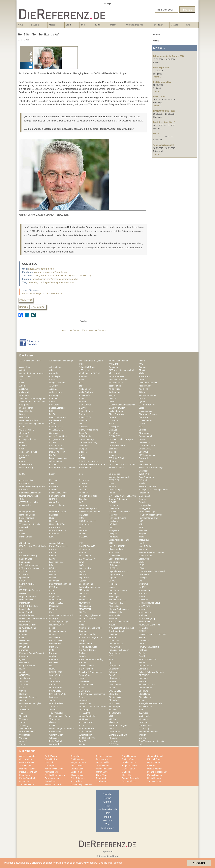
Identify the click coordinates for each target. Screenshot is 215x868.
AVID (81, 398)
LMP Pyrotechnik (27, 584)
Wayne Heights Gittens (81, 784)
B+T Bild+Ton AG (147, 405)
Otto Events (55, 637)
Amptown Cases (117, 376)
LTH (21, 587)
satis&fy (23, 672)
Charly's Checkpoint (88, 430)
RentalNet (54, 662)
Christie (142, 430)
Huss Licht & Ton (57, 524)
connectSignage (87, 439)
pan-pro (83, 641)
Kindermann (85, 549)
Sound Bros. (55, 691)
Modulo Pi (143, 615)
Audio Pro (143, 389)
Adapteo (23, 370)
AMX (22, 380)
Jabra (141, 537)
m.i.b (51, 590)
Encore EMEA (86, 468)
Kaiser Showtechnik (58, 546)
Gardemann (144, 496)
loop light (113, 584)
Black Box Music (117, 414)
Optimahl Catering (88, 634)
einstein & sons (26, 464)
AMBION (83, 376)
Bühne (100, 26)
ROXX (22, 669)
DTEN (82, 458)
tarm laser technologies (30, 703)
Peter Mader (102, 778)
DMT (81, 455)
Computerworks (146, 436)
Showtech (143, 681)
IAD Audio (114, 524)
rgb (110, 662)
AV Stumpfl (54, 395)
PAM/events (25, 641)
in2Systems (114, 530)
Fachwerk (54, 486)
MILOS (82, 612)
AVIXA (142, 398)
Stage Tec (114, 694)
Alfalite (142, 373)
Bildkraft (83, 414)
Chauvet (113, 430)
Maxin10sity (25, 603)
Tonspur (53, 710)
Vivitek (52, 725)
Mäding (112, 593)
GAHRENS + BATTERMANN (122, 496)
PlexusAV (54, 647)
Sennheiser (25, 678)
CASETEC (84, 427)
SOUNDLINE (115, 691)
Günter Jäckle (103, 762)
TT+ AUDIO (84, 713)
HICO (82, 518)
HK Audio (54, 521)
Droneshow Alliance (58, 458)
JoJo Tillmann (103, 766)
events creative (26, 480)
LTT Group (54, 587)
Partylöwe (24, 644)
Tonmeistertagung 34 (163, 145)
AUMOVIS (24, 395)
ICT (140, 524)
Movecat (113, 618)
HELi (51, 518)
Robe (52, 666)
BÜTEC (53, 424)
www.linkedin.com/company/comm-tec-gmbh (56, 279)
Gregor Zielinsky (78, 762)
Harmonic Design (147, 512)
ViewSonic (144, 719)
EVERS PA (114, 480)
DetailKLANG (145, 449)
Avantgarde (84, 395)
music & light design (59, 622)
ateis (81, 386)
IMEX (22, 530)
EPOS (22, 474)
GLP (81, 502)
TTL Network (115, 713)
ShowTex (24, 685)
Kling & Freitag (116, 549)
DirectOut (143, 452)
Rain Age (53, 659)
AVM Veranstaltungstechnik (32, 402)
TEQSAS (53, 707)
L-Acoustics (114, 556)
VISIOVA (143, 722)
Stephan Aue (102, 781)
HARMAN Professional (120, 512)
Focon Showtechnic (58, 493)
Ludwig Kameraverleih (89, 587)
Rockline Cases (86, 666)
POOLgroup (115, 647)
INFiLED (143, 530)
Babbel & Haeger (57, 408)
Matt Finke (127, 772)
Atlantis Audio (145, 386)
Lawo (82, 562)
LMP (141, 581)
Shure (52, 685)
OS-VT (23, 637)
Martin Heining (52, 772)
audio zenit (24, 392)
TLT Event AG (145, 707)
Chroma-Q (24, 433)
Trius (141, 710)
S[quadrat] (114, 700)
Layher (142, 562)
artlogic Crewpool (57, 383)
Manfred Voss (77, 769)
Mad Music (84, 593)
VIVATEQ (24, 725)
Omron (52, 634)
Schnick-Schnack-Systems (151, 672)
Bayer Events (26, 411)
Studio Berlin (145, 697)
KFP (21, 549)
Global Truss (55, 502)
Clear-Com (84, 433)
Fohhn (112, 493)
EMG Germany (26, 468)
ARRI (141, 380)
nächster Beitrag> (98, 330)
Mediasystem (85, 606)
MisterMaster (145, 612)
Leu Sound (54, 571)
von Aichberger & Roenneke (62, 729)
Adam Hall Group (87, 367)
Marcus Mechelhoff (28, 772)
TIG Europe (114, 707)
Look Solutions (86, 584)
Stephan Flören (129, 781)
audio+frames (56, 392)
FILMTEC (54, 490)
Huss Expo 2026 (161, 68)
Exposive (83, 483)
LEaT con (54, 568)
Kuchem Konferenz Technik (152, 553)
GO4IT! (112, 502)
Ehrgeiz (112, 461)
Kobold (52, 553)
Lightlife (53, 578)
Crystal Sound (56, 446)
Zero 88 (83, 741)
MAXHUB (143, 600)
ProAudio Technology (119, 650)
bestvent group (116, 411)
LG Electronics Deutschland (152, 571)
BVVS (112, 424)
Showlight (24, 681)
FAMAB (112, 486)
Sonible (23, 691)
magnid (82, 597)
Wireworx (24, 738)
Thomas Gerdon (27, 784)
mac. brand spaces (118, 590)
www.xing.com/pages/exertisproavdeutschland (52, 282)
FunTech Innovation (88, 496)
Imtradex (83, 530)
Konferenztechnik (137, 26)
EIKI (141, 461)
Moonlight (54, 618)
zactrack (23, 741)
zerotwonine (115, 741)
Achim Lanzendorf (28, 756)
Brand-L (113, 417)
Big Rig (53, 414)
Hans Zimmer (154, 762)
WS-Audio (54, 738)
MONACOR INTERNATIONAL (33, 618)
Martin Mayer (102, 772)
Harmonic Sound (27, 515)
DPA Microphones (147, 455)
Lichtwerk (24, 574)
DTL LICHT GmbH (117, 458)
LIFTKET (83, 574)
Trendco (113, 710)
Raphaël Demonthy (131, 778)
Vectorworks (144, 716)
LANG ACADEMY (87, 559)
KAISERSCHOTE (87, 546)
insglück (143, 534)
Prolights (53, 653)
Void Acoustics (26, 729)
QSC (111, 656)
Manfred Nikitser (27, 769)
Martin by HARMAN (118, 600)
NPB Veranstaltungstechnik (122, 628)
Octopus (83, 631)
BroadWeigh (55, 420)
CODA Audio (85, 436)
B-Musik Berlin (26, 408)
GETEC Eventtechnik (29, 502)
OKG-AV (23, 634)
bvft (81, 424)
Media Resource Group (150, 603)
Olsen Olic (127, 775)
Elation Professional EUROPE (93, 464)
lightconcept (25, 578)
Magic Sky (54, 597)
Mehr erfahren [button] (115, 863)
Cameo (23, 427)
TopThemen (158, 25)
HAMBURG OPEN (58, 512)
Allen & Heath (26, 376)
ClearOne (113, 433)
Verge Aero (54, 719)
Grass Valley (25, 505)
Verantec (23, 719)
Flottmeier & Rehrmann (30, 493)
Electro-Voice (145, 464)
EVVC (52, 483)
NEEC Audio (145, 622)
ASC (81, 383)
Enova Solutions (116, 468)
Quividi (142, 656)
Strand (82, 697)
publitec (53, 656)
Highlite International (148, 518)
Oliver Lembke (77, 775)
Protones (24, 656)
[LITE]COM (114, 744)
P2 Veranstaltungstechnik (91, 637)
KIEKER (53, 549)
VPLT (111, 729)
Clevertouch (144, 433)
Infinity (22, 534)
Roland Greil (25, 781)
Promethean (115, 653)
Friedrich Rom (154, 759)
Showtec (113, 681)
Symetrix (23, 700)
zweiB (82, 744)
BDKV (52, 411)
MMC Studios (115, 615)
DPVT (22, 458)
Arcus (82, 380)
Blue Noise (24, 417)
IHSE (141, 527)
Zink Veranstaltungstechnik (151, 741)
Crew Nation (145, 442)
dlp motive (24, 455)
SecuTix (113, 675)
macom (53, 593)
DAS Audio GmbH (147, 446)
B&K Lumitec (85, 405)
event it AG (144, 474)
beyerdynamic (145, 411)
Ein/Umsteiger (38, 307)
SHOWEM (144, 678)
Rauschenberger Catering (91, 659)
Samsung (143, 669)
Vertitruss (83, 719)
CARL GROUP (56, 427)
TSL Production (56, 713)
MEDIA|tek (114, 606)
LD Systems (115, 565)
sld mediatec (115, 685)
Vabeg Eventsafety (88, 716)
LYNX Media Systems (29, 590)
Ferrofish (23, 490)
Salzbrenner (115, 669)
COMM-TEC (26, 300)
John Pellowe (77, 766)
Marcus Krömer (154, 769)
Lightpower (84, 578)
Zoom (22, 744)
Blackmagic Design (148, 414)
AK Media (54, 373)
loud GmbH (144, 584)
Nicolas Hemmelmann (55, 775)
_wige (141, 744)
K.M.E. (142, 543)
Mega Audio (25, 609)
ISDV (52, 537)
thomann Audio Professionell (92, 707)
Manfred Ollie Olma (54, 769)
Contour (142, 439)
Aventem (53, 398)
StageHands (145, 694)
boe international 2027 (164, 122)
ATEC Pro (54, 386)
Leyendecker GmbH (118, 571)
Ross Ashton (76, 781)
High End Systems (118, 518)
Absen (142, 361)
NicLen (112, 625)
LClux (52, 565)
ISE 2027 (157, 134)
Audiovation (114, 392)
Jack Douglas (26, 766)
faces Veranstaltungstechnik (32, 486)
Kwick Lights (85, 556)
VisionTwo (114, 722)
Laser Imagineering (118, 559)
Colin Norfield (51, 759)
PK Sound (24, 647)
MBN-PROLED (56, 603)
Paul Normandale (53, 778)
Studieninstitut (115, 697)
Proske (142, 653)
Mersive (142, 609)
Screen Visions (56, 675)
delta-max (114, 449)
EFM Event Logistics (89, 461)
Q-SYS (82, 656)
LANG (52, 559)
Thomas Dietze (154, 781)
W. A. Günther (86, 732)
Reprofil (83, 662)
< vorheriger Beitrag (70, 330)
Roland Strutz (51, 781)
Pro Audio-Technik (88, 650)
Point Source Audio (88, 647)
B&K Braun (54, 405)
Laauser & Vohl (146, 556)
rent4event (24, 662)
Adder (52, 370)
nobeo (52, 628)
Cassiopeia (114, 427)
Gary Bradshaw (27, 762)
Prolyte (82, 653)
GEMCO (53, 499)
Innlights (113, 534)
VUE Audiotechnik (28, 732)
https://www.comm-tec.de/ (41, 269)
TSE (21, 713)
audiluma (24, 389)
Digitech (83, 452)
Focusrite (83, 493)
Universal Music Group (60, 716)
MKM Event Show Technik (61, 615)
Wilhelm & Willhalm (118, 735)
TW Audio (143, 713)
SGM (81, 678)
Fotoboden (144, 493)
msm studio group (147, 618)
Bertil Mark (76, 756)
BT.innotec (114, 420)
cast (141, 427)
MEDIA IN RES (116, 603)
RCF (111, 659)
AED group (84, 370)
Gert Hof (49, 762)
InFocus (83, 534)
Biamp (22, 414)
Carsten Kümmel (155, 756)
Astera (22, 386)
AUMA (142, 392)
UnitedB (23, 716)
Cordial (53, 442)
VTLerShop (144, 729)
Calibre (142, 424)
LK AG (112, 581)
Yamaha (143, 738)
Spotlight (23, 694)
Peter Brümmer (78, 778)
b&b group (24, 405)
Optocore (113, 634)
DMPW (53, 455)
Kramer (82, 553)
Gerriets (142, 499)
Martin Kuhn (76, 772)
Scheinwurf (114, 672)
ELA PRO (54, 464)
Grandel (142, 502)
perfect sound (85, 644)
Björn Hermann (129, 756)
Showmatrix (55, 681)
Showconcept (115, 678)
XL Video (113, 738)
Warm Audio (115, 732)
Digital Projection (57, 452)
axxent (112, 402)
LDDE (142, 565)
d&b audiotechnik (117, 446)
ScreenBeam (85, 675)
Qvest (22, 659)
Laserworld (144, 559)
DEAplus (83, 449)
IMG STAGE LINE (58, 530)
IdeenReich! (25, 527)
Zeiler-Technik (56, 741)
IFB (81, 527)
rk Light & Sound (27, 666)
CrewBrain (24, 446)
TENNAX (24, 707)
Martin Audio (85, 600)
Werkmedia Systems (148, 732)
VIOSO (23, 722)
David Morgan (77, 759)
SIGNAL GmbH (86, 685)
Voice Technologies (118, 725)
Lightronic (113, 578)
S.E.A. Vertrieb (86, 669)
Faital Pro (84, 486)
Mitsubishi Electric (28, 615)
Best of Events (86, 411)
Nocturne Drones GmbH (90, 628)
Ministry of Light (116, 612)
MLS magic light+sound (90, 615)
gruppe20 (113, 505)
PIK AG (142, 644)
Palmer (142, 637)
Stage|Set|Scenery (28, 697)
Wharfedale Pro (86, 735)
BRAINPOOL (85, 417)
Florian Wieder (129, 759)
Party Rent (144, 641)
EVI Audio (143, 480)
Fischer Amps (115, 490)
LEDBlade (114, 568)
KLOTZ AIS (144, 549)
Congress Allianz (57, 439)
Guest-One (114, 508)
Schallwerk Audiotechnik (90, 672)
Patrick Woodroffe (28, 778)
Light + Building (116, 574)
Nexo (81, 625)
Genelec (83, 499)
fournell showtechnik (29, 496)
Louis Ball (152, 766)
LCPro (82, 565)
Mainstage (114, 597)
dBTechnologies (57, 449)
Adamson (113, 367)
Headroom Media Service (151, 515)
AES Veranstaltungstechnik (122, 370)
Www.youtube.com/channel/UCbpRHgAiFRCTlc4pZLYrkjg (62, 276)
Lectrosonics (85, 568)
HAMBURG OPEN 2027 (164, 111)
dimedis (113, 452)
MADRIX (143, 593)
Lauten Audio (25, 562)
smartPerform (56, 688)
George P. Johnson (118, 499)
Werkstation (25, 735)
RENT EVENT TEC (148, 659)
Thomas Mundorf (53, 784)
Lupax (112, 587)
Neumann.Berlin (57, 625)
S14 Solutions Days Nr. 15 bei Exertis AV (42, 294)
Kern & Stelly (145, 546)
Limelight (143, 578)
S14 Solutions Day (162, 82)
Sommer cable (146, 688)
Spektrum (143, 691)
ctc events (84, 446)
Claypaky (54, 433)
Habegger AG (145, 508)
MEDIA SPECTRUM (29, 606)
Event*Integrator (146, 477)
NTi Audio (143, 628)
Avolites (83, 402)
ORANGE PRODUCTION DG (153, 634)
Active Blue (25, 367)
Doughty (113, 455)
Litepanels (54, 581)
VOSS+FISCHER (87, 729)
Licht (71, 26)
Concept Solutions (28, 439)
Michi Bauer (25, 775)
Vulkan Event (55, 732)
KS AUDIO (114, 553)
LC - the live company (29, 565)
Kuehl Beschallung (28, 556)
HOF (141, 521)
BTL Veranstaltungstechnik (32, 424)
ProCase (143, 650)
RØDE (52, 669)
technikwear (115, 703)
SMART (23, 688)
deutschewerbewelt (28, 452)
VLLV (82, 725)
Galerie (175, 25)
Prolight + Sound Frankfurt (32, 653)
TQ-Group (84, 710)
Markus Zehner (56, 600)
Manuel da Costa (104, 769)
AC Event (113, 364)
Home (21, 25)
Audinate (53, 389)
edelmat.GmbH (56, 461)
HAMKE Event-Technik (90, 512)
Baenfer (83, 408)
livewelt (82, 581)
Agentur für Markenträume (32, 373)
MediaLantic (55, 606)
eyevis (142, 483)
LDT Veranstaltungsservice (32, 568)
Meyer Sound (26, 612)
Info (191, 26)
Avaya (112, 395)
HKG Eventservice (88, 521)
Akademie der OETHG (90, 373)
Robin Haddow (154, 778)
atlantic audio (115, 386)
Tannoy (142, 700)
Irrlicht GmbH (26, 537)
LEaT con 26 (159, 96)
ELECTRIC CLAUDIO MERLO (123, 464)
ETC (81, 474)
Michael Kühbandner (157, 772)
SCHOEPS (24, 675)
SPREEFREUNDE (58, 694)
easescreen (25, 461)
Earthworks (144, 458)
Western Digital (56, 735)
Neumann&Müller (27, 625)
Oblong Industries (57, 631)
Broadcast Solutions (29, 420)
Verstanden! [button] (199, 863)
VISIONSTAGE (86, 722)
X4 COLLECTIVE (87, 738)
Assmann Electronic (148, 383)
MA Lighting (85, 590)
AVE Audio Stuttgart (148, 395)
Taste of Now (85, 703)
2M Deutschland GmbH (30, 361)
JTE (81, 543)
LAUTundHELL (56, 562)
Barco (141, 408)
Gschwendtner (146, 505)
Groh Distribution (57, 505)
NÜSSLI (23, 631)
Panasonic (114, 641)
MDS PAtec (84, 603)
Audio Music (115, 389)
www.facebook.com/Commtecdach (52, 272)
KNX (21, 553)
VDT (111, 716)
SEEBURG (144, 675)
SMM (81, 688)
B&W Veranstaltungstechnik (122, 405)
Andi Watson (51, 756)
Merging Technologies (119, 609)
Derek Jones (102, 759)
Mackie (23, 593)
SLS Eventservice (147, 685)
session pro (55, 678)
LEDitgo (142, 568)
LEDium (23, 571)
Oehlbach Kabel (116, 631)
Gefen (22, 499)
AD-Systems (55, 367)
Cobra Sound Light (58, 436)
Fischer (82, 490)
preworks (24, 650)
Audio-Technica (86, 392)
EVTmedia (24, 483)
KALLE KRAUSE (117, 546)
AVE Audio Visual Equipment (33, 398)
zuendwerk (54, 744)
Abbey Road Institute (119, 361)
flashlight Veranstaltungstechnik (153, 490)
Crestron (113, 442)
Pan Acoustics (56, 641)
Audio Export (85, 389)
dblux (22, 449)
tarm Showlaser (56, 703)
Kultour (53, 556)
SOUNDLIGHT (86, 691)
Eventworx (84, 480)
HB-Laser (83, 515)
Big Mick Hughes (104, 756)
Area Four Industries (118, 380)
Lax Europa (114, 562)
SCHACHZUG (56, 672)
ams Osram (144, 376)
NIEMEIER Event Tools (150, 625)
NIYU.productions (28, 628)
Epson (52, 474)
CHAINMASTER (57, 430)
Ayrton (142, 402)
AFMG (142, 370)
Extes (112, 483)
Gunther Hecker (129, 762)
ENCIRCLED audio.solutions (62, 468)
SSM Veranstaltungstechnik (92, 694)
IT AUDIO (84, 537)
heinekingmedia (27, 518)
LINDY (22, 581)
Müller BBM (25, 622)
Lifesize (53, 574)
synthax (53, 700)
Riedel (142, 662)
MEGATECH (85, 609)
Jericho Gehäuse (57, 543)
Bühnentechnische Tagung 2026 (169, 56)
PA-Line (113, 637)
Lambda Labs (26, 559)
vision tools (54, 722)
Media (116, 26)
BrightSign (144, 417)
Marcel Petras (128, 769)
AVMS (52, 402)
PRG (51, 650)
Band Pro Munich (117, 408)
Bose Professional (58, 417)
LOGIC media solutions (60, 584)
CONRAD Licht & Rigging (121, 439)
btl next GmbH (145, 420)
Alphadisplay (55, 376)
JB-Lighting (25, 543)
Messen (55, 26)
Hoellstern (114, 521)
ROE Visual (114, 666)
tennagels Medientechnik (150, 703)
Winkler (142, 735)
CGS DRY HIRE (27, 430)
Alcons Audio (115, 373)
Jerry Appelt (50, 766)
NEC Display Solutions (119, 622)
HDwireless (114, 515)
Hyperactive (85, 524)
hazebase (54, 515)
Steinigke (54, 697)
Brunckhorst (85, 420)
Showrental (84, 681)
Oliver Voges (102, 775)
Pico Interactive (116, 644)
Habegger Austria (27, 512)
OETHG (142, 631)
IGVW (112, 527)
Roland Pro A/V (146, 666)
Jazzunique (144, 540)
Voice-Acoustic (146, 725)
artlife (22, 383)
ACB (141, 364)
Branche (37, 26)
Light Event (144, 574)
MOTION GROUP (87, 618)
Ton (85, 26)
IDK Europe (55, 527)
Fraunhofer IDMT (57, 496)
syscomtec (84, 700)
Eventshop (54, 480)
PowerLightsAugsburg (149, 647)
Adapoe (142, 367)
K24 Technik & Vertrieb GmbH (33, 546)
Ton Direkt (24, 710)
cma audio (24, 436)
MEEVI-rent (144, 606)
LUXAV (142, 587)
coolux (22, 442)
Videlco (112, 719)
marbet (142, 597)
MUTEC (83, 622)
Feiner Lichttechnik (148, 486)
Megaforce (54, 609)
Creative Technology (89, 442)
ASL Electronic (116, 383)
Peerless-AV (55, 644)
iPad (107, 806)
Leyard (82, 571)
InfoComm (54, 534)
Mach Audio (144, 590)
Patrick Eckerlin (154, 775)
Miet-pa (53, 612)
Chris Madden (26, 759)
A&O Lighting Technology (61, 361)
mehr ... (158, 77)
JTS (111, 543)
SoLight (112, 688)
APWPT (53, 380)
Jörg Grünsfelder (130, 766)
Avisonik (113, 398)
